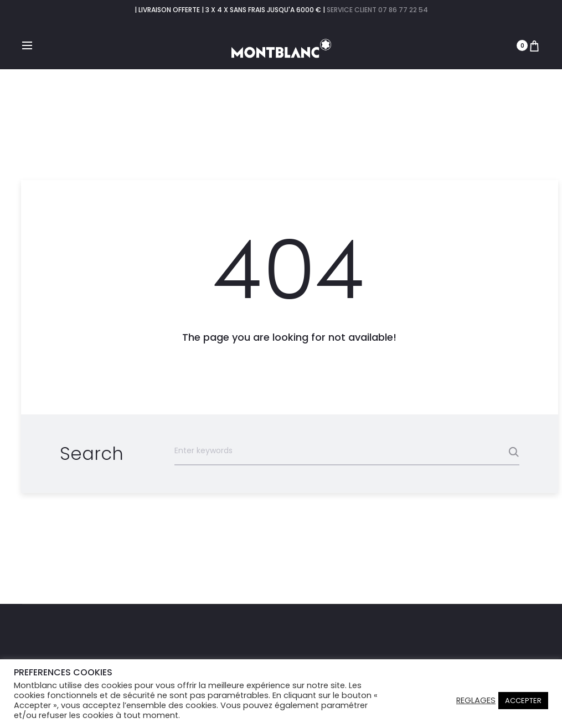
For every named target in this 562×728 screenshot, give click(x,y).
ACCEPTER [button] (523, 701)
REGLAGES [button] (476, 700)
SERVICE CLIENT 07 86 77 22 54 (377, 10)
